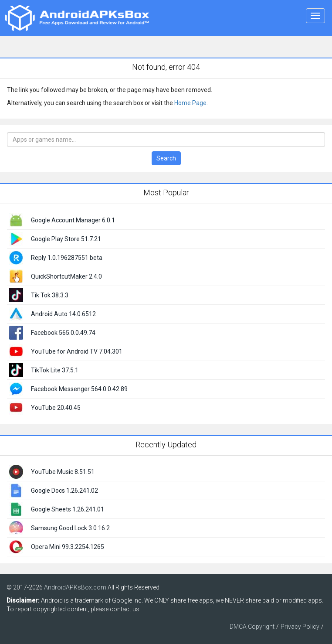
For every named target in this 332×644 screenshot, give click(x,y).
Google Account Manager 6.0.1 (73, 220)
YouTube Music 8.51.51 (63, 472)
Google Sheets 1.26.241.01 (68, 509)
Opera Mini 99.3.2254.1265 (68, 547)
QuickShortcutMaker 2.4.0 (66, 276)
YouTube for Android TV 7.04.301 (77, 351)
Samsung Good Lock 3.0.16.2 (70, 528)
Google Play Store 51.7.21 (66, 239)
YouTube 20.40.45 (56, 408)
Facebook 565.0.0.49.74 (63, 333)
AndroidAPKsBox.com (75, 587)
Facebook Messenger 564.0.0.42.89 (79, 389)
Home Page (190, 103)
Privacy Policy (300, 627)
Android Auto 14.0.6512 (63, 314)
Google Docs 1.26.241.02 (64, 491)
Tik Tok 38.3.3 (50, 295)
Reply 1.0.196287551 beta (67, 258)
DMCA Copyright (252, 627)
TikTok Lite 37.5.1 (55, 370)
